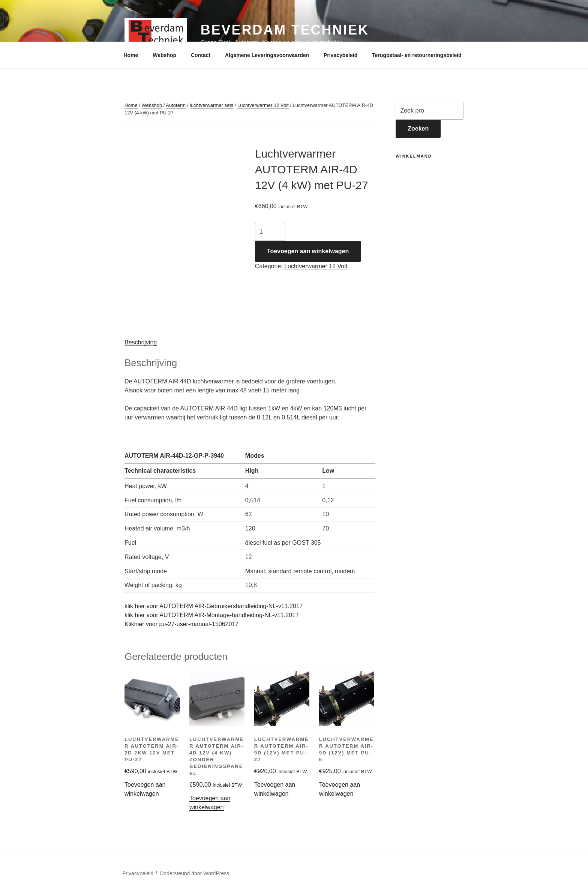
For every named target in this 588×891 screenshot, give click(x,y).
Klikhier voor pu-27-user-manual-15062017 (181, 624)
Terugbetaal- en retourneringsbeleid (417, 55)
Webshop (164, 55)
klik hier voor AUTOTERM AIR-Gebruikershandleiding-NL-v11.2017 (214, 606)
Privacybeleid (340, 55)
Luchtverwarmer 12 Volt (263, 105)
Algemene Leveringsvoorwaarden (267, 55)
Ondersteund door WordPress (194, 873)
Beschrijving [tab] (141, 342)
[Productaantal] (270, 232)
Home (131, 55)
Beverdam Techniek (285, 30)
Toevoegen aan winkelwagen (308, 251)
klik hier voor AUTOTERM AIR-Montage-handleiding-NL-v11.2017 (212, 615)
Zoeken (418, 128)
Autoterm (176, 105)
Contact (201, 55)
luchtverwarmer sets (211, 105)
